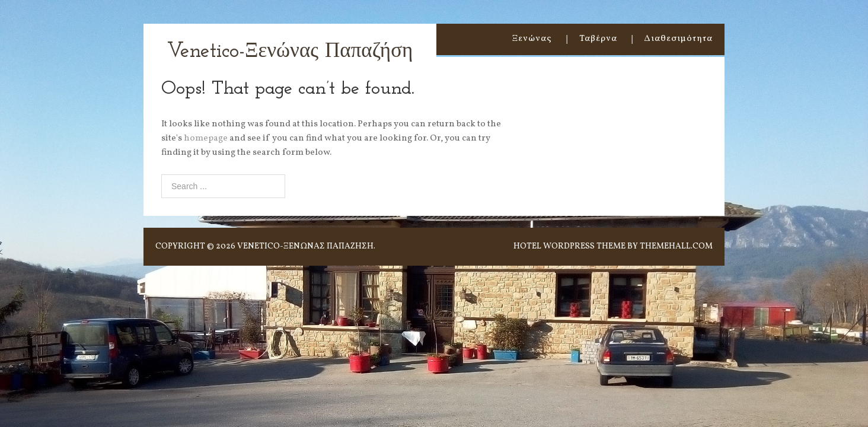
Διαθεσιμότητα (679, 39)
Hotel (527, 246)
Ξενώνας (532, 39)
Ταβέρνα (598, 39)
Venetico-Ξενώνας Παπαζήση (290, 52)
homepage (206, 138)
